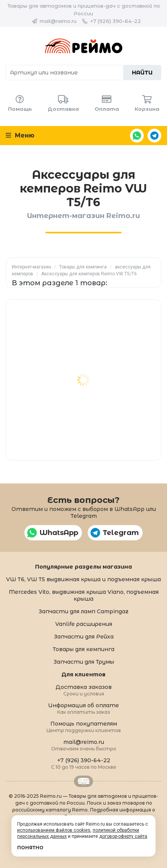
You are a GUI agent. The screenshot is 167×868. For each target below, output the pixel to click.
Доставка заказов (84, 690)
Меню (20, 135)
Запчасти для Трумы (84, 662)
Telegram (154, 136)
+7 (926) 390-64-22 (116, 21)
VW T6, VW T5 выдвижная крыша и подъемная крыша (83, 579)
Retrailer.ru (83, 781)
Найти (142, 73)
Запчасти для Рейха (84, 637)
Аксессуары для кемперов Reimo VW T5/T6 (89, 274)
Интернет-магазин (31, 267)
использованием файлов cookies (54, 830)
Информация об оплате (83, 708)
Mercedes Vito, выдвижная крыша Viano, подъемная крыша (84, 595)
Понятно (30, 848)
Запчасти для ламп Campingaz (83, 611)
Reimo (83, 46)
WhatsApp (137, 136)
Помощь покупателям (84, 727)
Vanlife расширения (84, 624)
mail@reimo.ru (58, 21)
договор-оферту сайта (123, 836)
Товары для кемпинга (83, 267)
